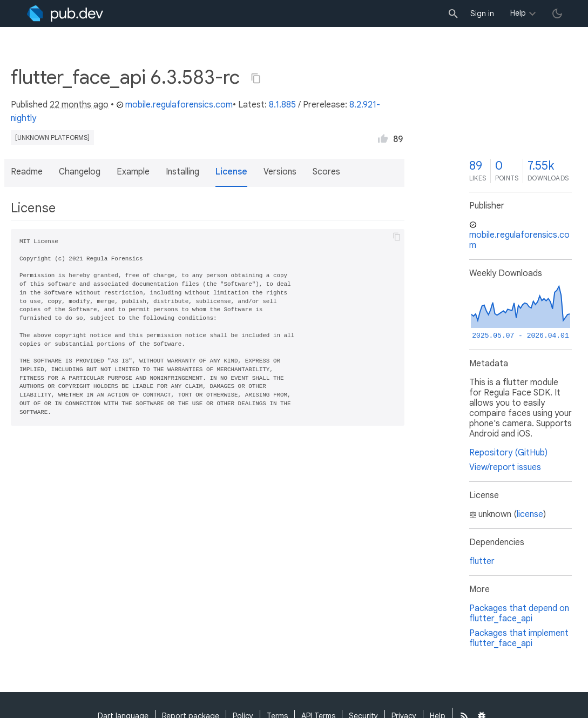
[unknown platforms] (52, 137)
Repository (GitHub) (508, 453)
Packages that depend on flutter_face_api (519, 613)
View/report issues (505, 467)
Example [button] (133, 172)
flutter (482, 561)
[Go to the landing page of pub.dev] (65, 14)
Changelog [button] (80, 172)
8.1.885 (282, 105)
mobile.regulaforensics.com (174, 105)
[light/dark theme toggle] (557, 14)
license (530, 514)
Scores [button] (326, 172)
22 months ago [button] (79, 105)
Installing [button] (183, 172)
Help (518, 13)
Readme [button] (27, 172)
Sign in (482, 14)
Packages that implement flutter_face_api (519, 638)
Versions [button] (280, 172)
